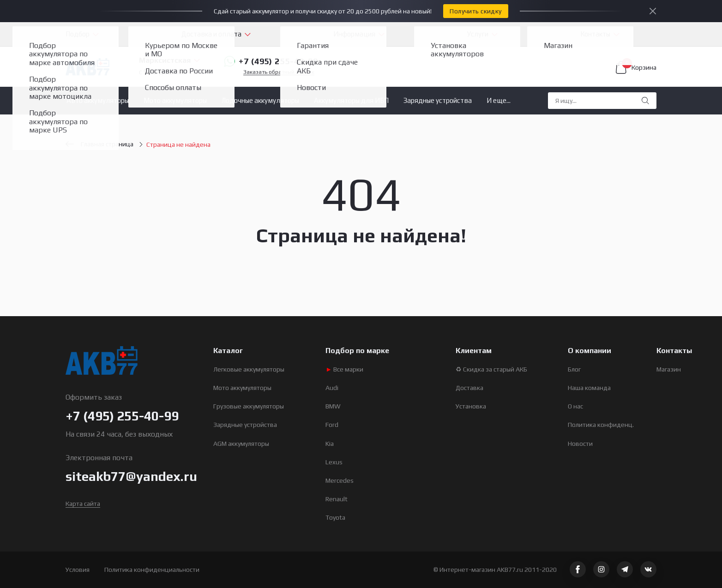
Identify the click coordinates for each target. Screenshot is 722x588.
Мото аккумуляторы (175, 100)
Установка (471, 406)
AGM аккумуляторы (241, 444)
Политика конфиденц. (601, 425)
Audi (332, 388)
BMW (333, 406)
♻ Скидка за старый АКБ (491, 369)
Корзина (636, 67)
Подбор (78, 34)
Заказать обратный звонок (279, 72)
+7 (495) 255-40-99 (271, 61)
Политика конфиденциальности (152, 570)
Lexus (334, 462)
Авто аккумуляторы (98, 100)
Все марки (344, 369)
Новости (580, 444)
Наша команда (589, 388)
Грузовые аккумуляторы (249, 406)
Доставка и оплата (211, 34)
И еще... (499, 100)
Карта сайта (83, 504)
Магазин (669, 369)
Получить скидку (475, 11)
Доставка (469, 388)
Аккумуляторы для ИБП (351, 100)
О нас (575, 406)
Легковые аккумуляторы (249, 369)
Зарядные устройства (438, 100)
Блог (574, 369)
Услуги (478, 34)
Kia (330, 444)
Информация (354, 34)
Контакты (595, 34)
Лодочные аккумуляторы (260, 100)
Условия (78, 570)
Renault (337, 499)
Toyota (335, 517)
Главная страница (99, 144)
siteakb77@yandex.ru (131, 476)
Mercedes (340, 480)
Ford (332, 425)
